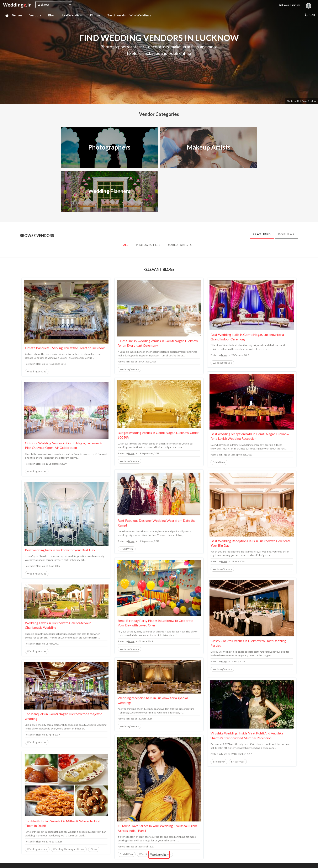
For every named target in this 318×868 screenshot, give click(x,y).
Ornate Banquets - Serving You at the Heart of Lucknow (65, 348)
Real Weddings (74, 15)
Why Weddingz (142, 15)
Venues (19, 15)
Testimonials (116, 15)
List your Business (290, 5)
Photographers (109, 147)
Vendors (37, 15)
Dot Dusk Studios (307, 101)
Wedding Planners (109, 191)
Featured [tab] (262, 234)
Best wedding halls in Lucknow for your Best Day (60, 550)
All (126, 245)
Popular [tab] (286, 234)
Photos (97, 15)
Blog (53, 15)
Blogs (39, 364)
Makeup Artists (209, 147)
